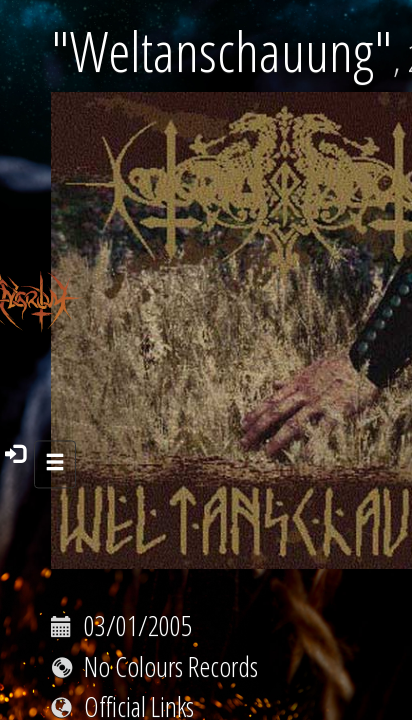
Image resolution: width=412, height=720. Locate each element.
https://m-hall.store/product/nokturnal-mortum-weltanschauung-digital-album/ (203, 692)
